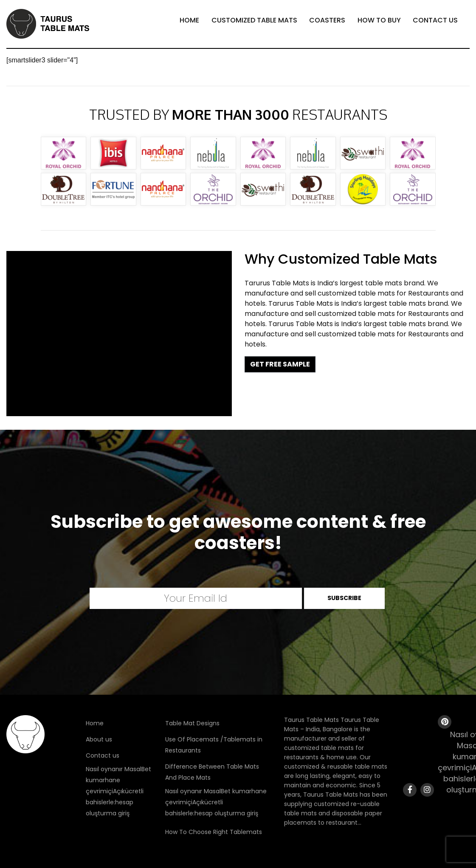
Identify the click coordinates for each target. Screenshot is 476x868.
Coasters (327, 20)
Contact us (103, 755)
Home (189, 20)
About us (99, 739)
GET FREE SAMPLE (280, 364)
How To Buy (379, 20)
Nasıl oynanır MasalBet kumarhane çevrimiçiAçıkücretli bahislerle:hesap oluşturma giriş (118, 791)
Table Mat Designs (192, 723)
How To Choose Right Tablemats (214, 832)
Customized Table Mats (254, 20)
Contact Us (435, 20)
